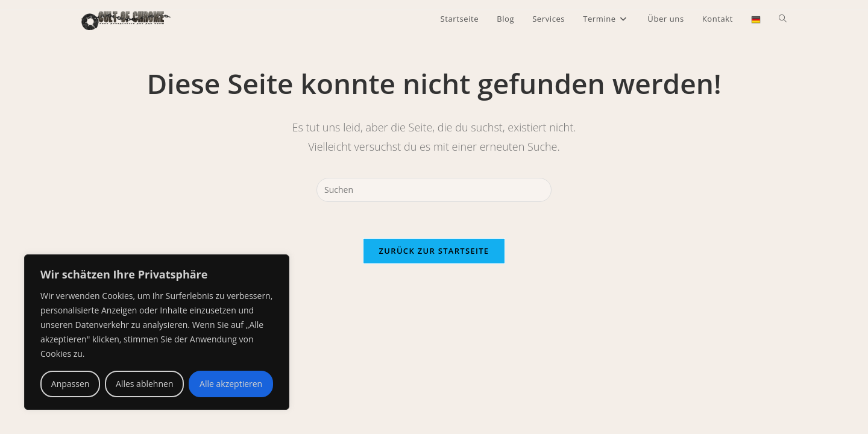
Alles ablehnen (144, 384)
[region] (157, 332)
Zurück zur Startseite (434, 251)
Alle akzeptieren (231, 384)
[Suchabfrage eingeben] (434, 190)
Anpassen (71, 384)
